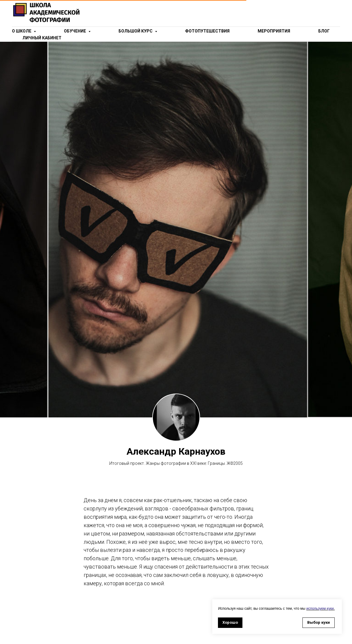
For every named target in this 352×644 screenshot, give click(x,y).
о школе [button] (22, 31)
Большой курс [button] (136, 31)
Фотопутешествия (207, 31)
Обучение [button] (75, 31)
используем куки (320, 609)
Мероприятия (274, 31)
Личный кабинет (42, 38)
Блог (324, 31)
